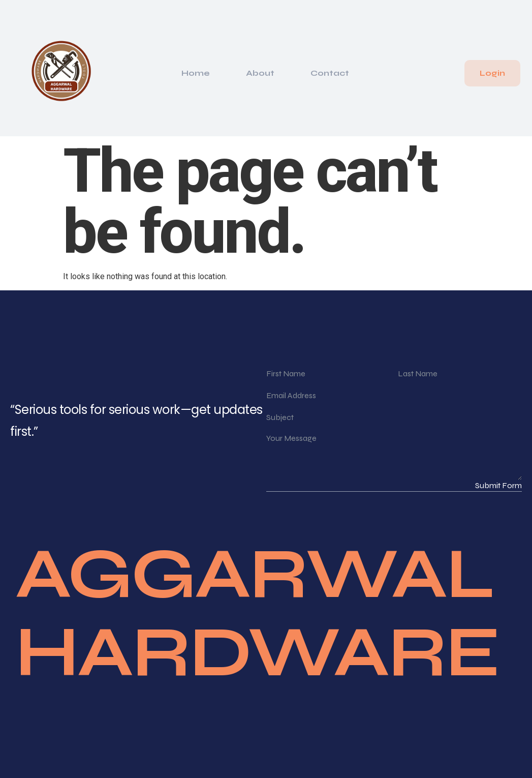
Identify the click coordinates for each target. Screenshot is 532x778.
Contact (330, 73)
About (260, 73)
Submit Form (498, 485)
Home (196, 73)
